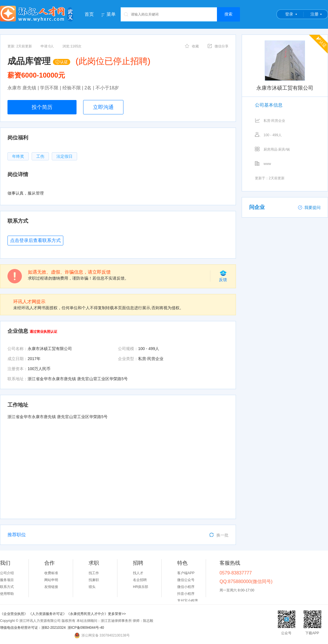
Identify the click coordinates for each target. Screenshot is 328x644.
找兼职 (94, 580)
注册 (314, 14)
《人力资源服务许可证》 (47, 614)
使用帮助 (7, 594)
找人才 (138, 573)
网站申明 (51, 580)
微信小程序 (186, 587)
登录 (289, 14)
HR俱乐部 (141, 587)
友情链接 (51, 587)
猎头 (92, 587)
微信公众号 (186, 580)
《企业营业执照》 (14, 614)
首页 (89, 14)
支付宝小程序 (188, 601)
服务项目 (7, 580)
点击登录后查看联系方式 (35, 240)
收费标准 (51, 573)
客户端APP (186, 573)
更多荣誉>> (117, 614)
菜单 (111, 14)
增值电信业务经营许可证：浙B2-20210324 (33, 628)
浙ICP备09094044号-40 (86, 628)
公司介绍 (7, 573)
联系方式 (7, 587)
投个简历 (42, 107)
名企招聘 (140, 580)
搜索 (228, 14)
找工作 (94, 573)
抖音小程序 (186, 594)
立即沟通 (103, 107)
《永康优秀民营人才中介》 (87, 614)
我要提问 (309, 207)
